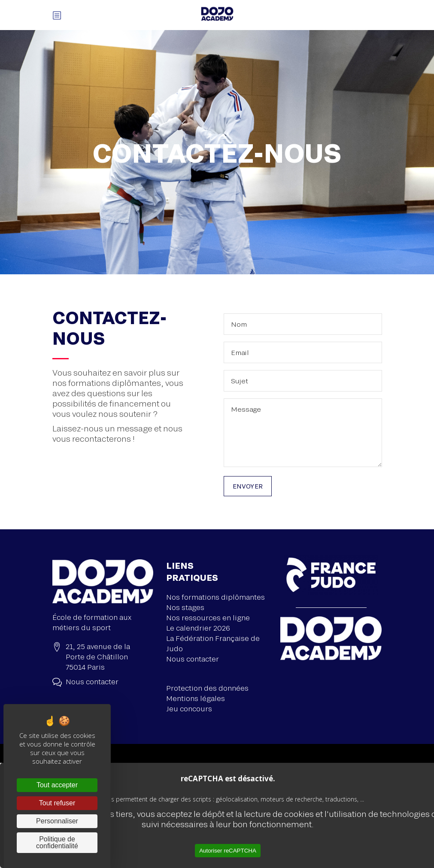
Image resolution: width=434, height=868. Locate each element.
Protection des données (207, 688)
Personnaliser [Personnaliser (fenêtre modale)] (57, 821)
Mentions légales (196, 698)
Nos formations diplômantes (215, 597)
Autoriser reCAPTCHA (228, 851)
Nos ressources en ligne (208, 618)
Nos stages (185, 607)
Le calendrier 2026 (198, 628)
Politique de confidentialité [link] (57, 842)
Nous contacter (193, 659)
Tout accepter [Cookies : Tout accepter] (57, 785)
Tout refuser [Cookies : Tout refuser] (57, 803)
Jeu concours (189, 709)
